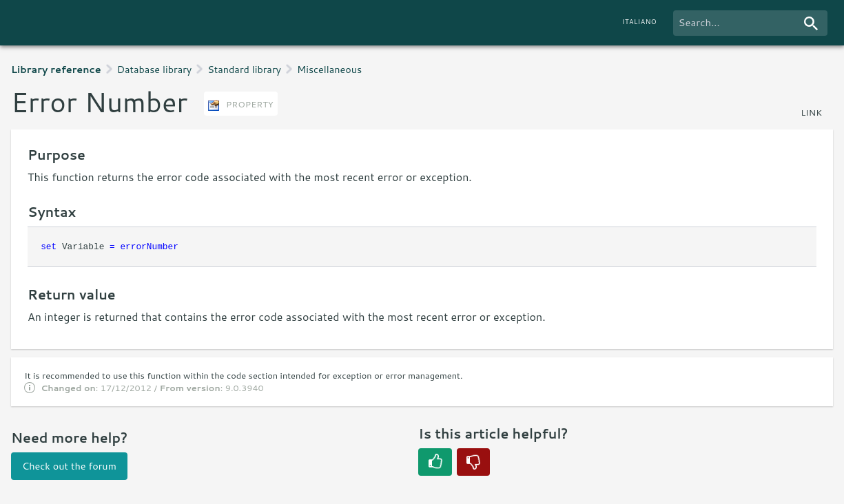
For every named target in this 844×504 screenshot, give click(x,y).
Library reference (56, 69)
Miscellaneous (329, 69)
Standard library (244, 69)
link (811, 112)
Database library (155, 69)
